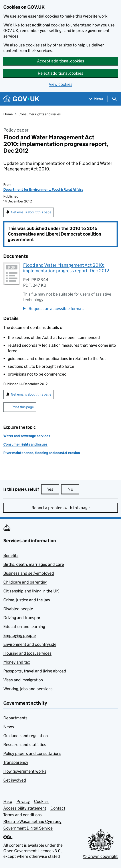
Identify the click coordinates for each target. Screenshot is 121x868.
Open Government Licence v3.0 (32, 851)
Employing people (20, 635)
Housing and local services (27, 653)
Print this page (23, 407)
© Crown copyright (100, 856)
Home (8, 114)
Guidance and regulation (26, 736)
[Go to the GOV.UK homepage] (21, 99)
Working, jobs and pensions (28, 689)
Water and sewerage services (27, 436)
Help (8, 801)
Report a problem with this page (61, 508)
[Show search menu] (114, 99)
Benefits (11, 555)
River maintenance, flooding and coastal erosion (42, 453)
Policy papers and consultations (32, 753)
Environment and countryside (30, 644)
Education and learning (24, 627)
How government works (25, 771)
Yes (53, 489)
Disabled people (18, 609)
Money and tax (17, 662)
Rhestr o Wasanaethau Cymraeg (32, 821)
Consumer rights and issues (40, 114)
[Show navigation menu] (96, 99)
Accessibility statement (25, 808)
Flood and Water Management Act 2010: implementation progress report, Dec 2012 (66, 268)
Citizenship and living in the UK (31, 591)
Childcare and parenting (25, 582)
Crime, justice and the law (27, 600)
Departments (15, 718)
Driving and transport (23, 618)
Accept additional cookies (61, 61)
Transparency (16, 762)
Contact (58, 808)
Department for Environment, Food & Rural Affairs (43, 189)
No (73, 489)
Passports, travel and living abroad (35, 671)
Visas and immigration (23, 680)
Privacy (23, 801)
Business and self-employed (29, 573)
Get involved (15, 780)
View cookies (61, 84)
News (9, 727)
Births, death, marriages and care (34, 564)
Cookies (41, 801)
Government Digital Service (28, 828)
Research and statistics (25, 745)
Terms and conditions (23, 815)
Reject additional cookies (60, 73)
